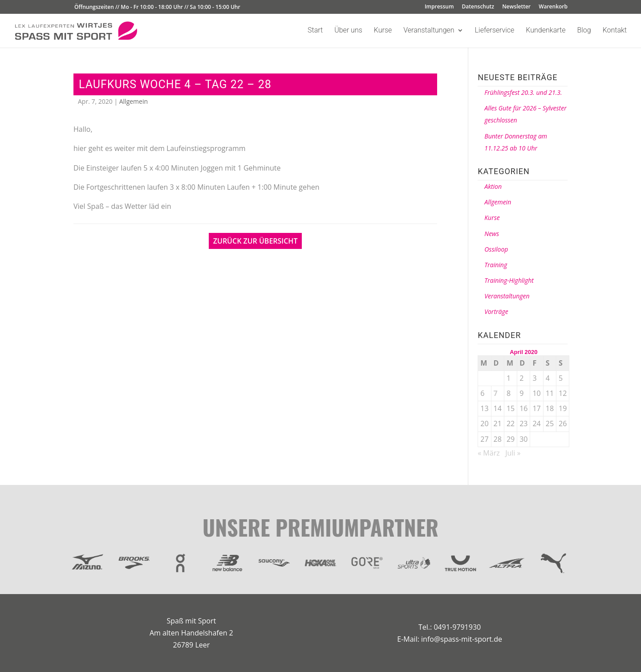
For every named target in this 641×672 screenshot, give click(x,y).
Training (496, 265)
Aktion (493, 186)
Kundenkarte (546, 31)
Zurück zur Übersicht (256, 241)
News (492, 234)
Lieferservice (495, 31)
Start (315, 31)
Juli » (513, 453)
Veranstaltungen (429, 31)
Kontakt (615, 31)
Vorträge (496, 312)
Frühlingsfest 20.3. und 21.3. (523, 92)
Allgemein (134, 101)
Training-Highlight (509, 280)
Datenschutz (478, 7)
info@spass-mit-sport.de (462, 639)
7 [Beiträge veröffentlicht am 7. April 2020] (496, 393)
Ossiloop (496, 249)
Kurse (383, 31)
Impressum (439, 7)
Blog (584, 31)
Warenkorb (553, 7)
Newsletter (516, 7)
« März (489, 453)
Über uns (348, 31)
